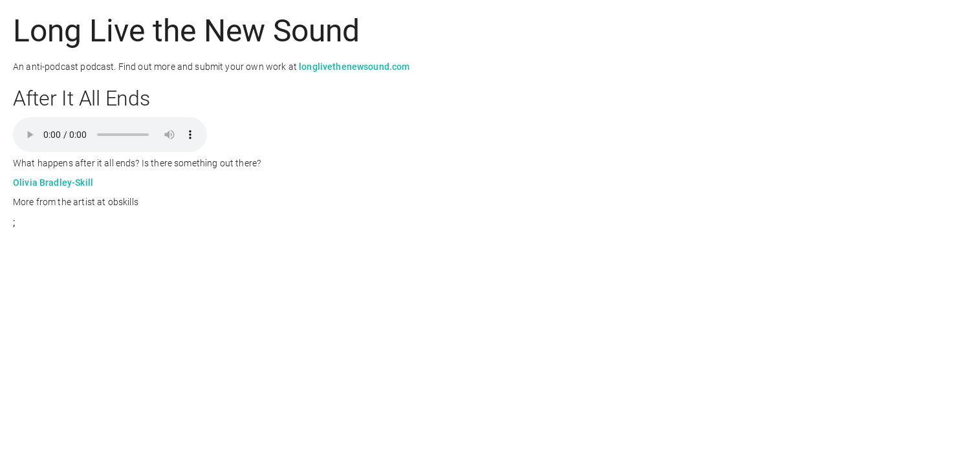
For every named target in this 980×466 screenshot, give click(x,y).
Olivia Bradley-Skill (53, 183)
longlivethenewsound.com (354, 67)
